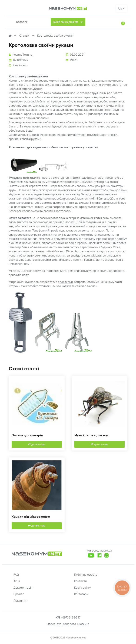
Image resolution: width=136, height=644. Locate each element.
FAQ (16, 575)
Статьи (24, 36)
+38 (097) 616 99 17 (68, 618)
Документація (23, 588)
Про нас (19, 594)
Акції (17, 581)
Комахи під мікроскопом (31, 517)
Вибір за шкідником (66, 22)
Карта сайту (83, 588)
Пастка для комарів (27, 435)
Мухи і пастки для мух (92, 435)
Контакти (81, 581)
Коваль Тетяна (22, 55)
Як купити (20, 601)
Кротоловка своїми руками (55, 36)
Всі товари (81, 594)
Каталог (22, 22)
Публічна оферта (86, 575)
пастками (66, 282)
